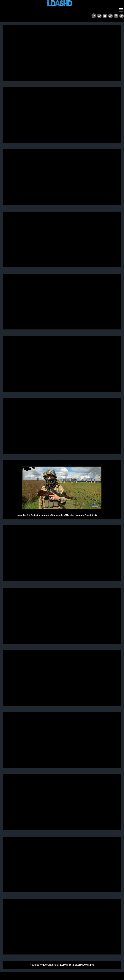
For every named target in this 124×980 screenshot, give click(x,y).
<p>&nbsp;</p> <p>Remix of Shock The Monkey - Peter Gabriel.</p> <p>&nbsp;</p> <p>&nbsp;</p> (62, 927)
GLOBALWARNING (84, 965)
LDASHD (66, 965)
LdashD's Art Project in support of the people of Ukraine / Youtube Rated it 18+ (62, 490)
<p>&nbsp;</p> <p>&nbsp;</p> (62, 802)
